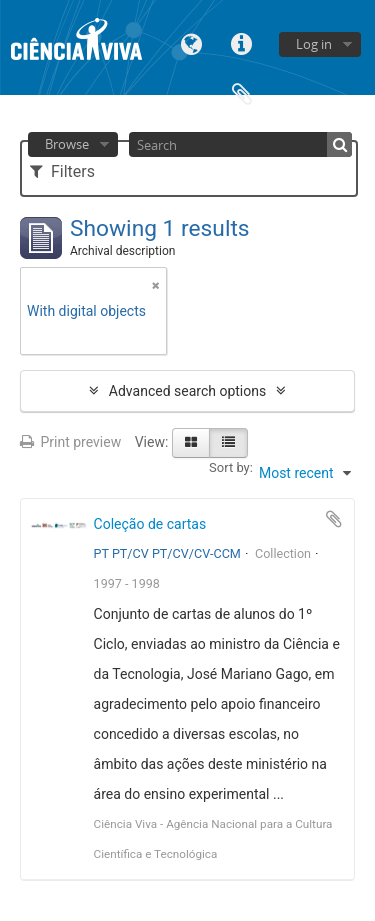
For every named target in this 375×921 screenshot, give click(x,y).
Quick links (242, 42)
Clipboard (242, 92)
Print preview (70, 442)
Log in (314, 44)
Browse (67, 144)
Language (192, 42)
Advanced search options (187, 391)
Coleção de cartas (150, 524)
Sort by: (231, 467)
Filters (62, 171)
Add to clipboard (334, 519)
